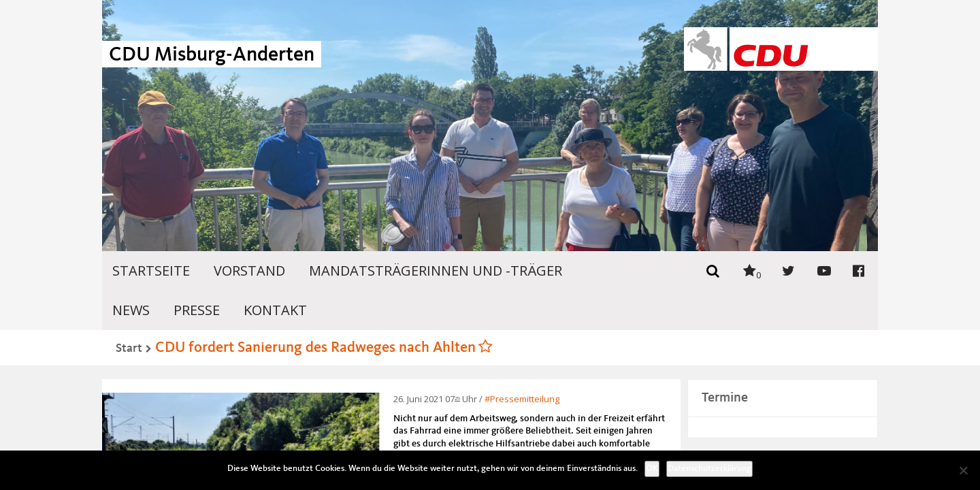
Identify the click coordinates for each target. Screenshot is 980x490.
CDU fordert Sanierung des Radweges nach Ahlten (315, 348)
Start (129, 348)
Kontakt (275, 310)
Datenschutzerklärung (709, 469)
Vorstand (249, 271)
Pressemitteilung (525, 399)
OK (652, 469)
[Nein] (963, 470)
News (131, 310)
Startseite (151, 271)
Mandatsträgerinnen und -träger (436, 271)
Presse (197, 310)
